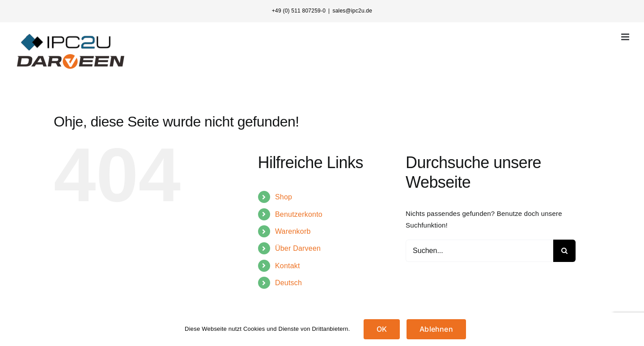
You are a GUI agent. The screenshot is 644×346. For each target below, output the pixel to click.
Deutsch (288, 283)
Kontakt (288, 266)
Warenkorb (293, 231)
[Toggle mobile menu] (626, 37)
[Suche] (564, 251)
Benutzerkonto (299, 214)
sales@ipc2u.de (352, 11)
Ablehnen (436, 329)
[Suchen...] (479, 251)
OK (382, 329)
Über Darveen (298, 248)
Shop (284, 197)
